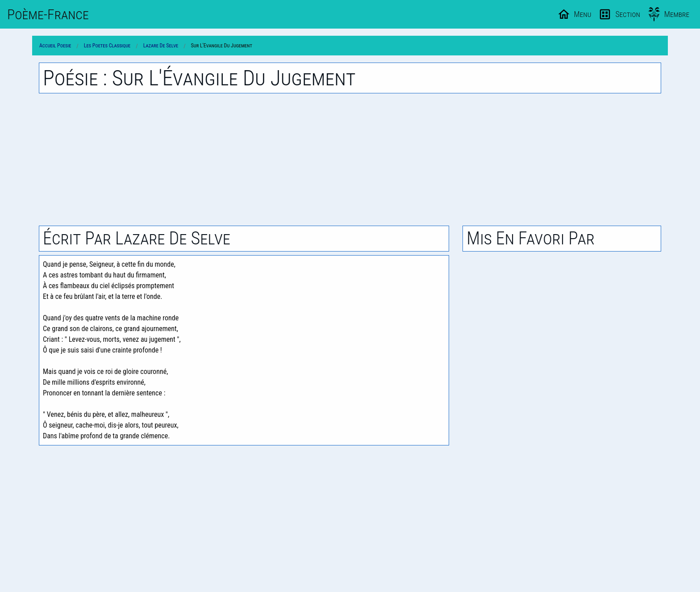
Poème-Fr (48, 14)
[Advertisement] (350, 160)
